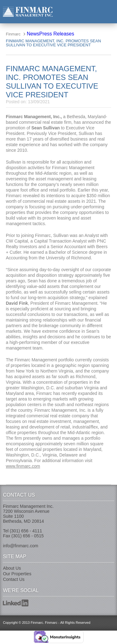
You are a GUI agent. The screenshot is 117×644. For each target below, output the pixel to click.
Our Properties (17, 574)
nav (109, 11)
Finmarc (28, 12)
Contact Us (14, 579)
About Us (12, 568)
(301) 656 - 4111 (26, 531)
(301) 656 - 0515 (28, 536)
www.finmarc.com (23, 466)
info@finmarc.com (20, 546)
